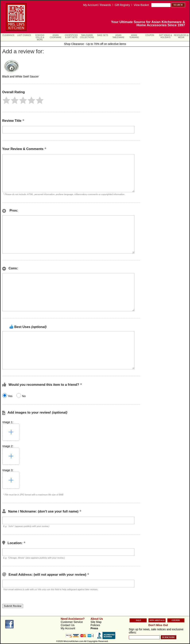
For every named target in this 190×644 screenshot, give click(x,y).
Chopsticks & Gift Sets (71, 36)
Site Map (96, 622)
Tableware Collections (87, 36)
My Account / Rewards (97, 5)
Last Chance (24, 35)
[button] (6, 100)
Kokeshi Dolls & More (40, 37)
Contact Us (68, 625)
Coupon (150, 35)
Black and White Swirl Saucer (20, 76)
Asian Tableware (118, 36)
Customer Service (72, 622)
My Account (68, 628)
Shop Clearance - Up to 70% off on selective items (95, 44)
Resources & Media (181, 36)
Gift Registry (122, 5)
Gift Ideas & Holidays (165, 36)
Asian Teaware (134, 36)
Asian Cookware (56, 36)
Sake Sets (103, 35)
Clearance (8, 35)
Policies (95, 625)
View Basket (141, 5)
